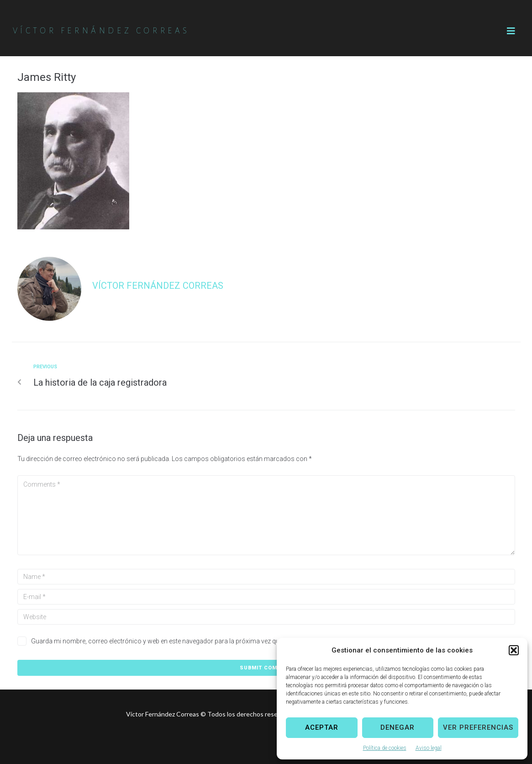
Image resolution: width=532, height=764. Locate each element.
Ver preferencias (478, 727)
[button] (514, 650)
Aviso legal (429, 748)
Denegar (398, 727)
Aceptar (322, 727)
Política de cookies (385, 748)
